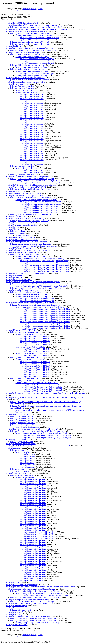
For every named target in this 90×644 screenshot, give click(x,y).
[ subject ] (26, 9)
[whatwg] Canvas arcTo (15, 612)
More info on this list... (15, 11)
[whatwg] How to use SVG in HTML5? (21, 330)
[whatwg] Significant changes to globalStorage (23, 193)
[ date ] (40, 9)
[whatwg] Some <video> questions (33, 479)
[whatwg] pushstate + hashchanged (19, 280)
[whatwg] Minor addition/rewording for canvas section (26, 195)
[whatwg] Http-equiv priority (17, 608)
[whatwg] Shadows (13, 229)
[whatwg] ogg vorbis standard (17, 440)
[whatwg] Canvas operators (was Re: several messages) (27, 242)
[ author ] (34, 9)
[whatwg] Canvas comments (17, 625)
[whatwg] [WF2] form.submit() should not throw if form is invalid (31, 185)
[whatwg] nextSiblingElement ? (18, 414)
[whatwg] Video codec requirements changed (23, 52)
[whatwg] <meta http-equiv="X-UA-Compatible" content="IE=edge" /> (33, 282)
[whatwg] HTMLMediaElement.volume (21, 248)
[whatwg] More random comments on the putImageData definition (31, 303)
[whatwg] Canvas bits (14, 275)
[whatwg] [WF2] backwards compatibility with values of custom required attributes (37, 29)
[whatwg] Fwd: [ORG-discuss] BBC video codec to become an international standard (38, 446)
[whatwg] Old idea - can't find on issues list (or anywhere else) (29, 48)
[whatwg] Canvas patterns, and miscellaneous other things (28, 599)
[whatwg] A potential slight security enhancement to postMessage (31, 589)
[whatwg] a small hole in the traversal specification (25, 78)
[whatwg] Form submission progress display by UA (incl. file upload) (32, 429)
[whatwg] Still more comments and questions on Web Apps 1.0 (30, 250)
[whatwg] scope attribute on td (17, 473)
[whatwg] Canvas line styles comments (21, 444)
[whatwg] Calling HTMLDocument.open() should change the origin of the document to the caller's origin (45, 393)
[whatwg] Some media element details (20, 223)
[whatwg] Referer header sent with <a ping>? (23, 290)
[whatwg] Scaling (12, 227)
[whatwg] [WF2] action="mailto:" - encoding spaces (26, 273)
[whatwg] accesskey (13, 448)
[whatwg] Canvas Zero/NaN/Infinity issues (22, 240)
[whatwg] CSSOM (13, 583)
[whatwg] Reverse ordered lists (18, 84)
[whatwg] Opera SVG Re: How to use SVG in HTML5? (36, 383)
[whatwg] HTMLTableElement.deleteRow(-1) (23, 23)
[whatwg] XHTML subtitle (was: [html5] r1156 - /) (25, 219)
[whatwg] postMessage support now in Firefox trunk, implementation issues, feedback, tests (40, 587)
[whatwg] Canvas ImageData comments (21, 252)
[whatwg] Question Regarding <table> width (37, 532)
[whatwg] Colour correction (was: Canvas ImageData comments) (40, 259)
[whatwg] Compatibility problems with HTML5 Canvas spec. (29, 616)
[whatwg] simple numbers (16, 217)
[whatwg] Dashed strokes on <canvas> (20, 238)
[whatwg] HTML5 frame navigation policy (22, 585)
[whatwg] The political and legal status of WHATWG (26, 187)
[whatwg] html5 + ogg (14, 46)
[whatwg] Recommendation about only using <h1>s (25, 82)
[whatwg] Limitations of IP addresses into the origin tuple (28, 177)
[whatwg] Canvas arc (14, 614)
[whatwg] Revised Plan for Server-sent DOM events (25, 31)
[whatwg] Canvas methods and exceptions (22, 225)
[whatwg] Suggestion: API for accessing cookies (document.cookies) (32, 25)
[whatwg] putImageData (15, 278)
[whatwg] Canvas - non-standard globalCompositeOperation (29, 604)
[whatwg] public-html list (15, 191)
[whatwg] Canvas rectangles (16, 606)
